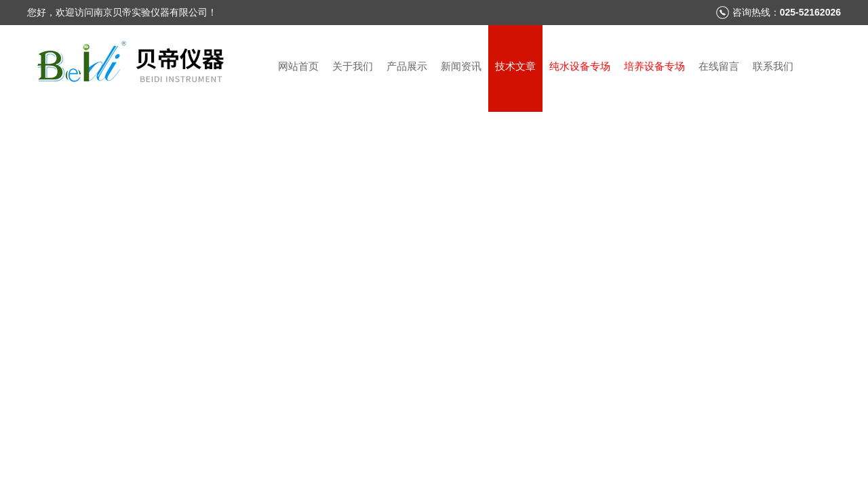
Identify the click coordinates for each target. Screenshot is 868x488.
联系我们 (773, 66)
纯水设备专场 (580, 66)
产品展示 (407, 66)
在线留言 (719, 66)
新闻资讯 (461, 66)
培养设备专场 (654, 66)
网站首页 (298, 66)
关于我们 (353, 66)
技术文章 (515, 66)
